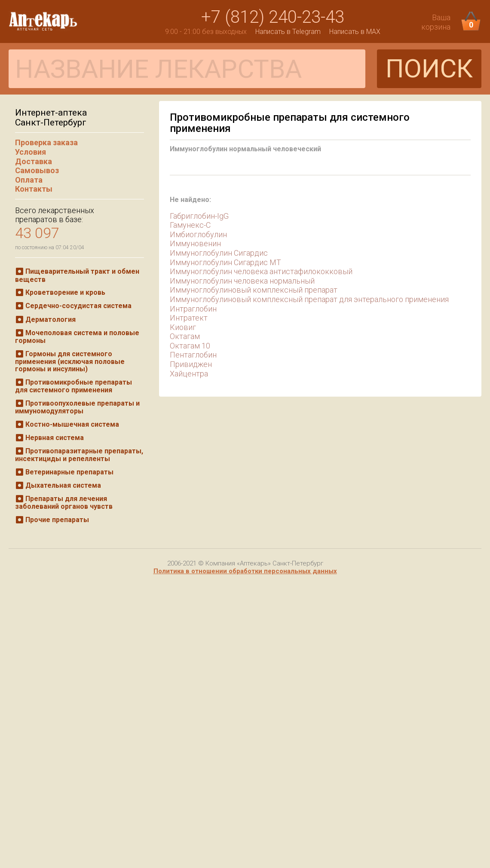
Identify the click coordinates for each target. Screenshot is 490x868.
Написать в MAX (355, 32)
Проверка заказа (46, 142)
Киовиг (183, 327)
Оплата (29, 180)
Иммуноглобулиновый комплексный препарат (254, 290)
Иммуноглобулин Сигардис (219, 253)
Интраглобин (193, 309)
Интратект (189, 318)
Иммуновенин (195, 243)
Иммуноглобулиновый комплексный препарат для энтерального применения (309, 299)
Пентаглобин (193, 355)
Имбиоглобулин (198, 234)
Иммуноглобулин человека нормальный (242, 281)
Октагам (185, 336)
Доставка (34, 161)
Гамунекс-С (190, 225)
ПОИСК (429, 69)
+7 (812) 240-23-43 (273, 17)
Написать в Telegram (288, 32)
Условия (31, 152)
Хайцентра (189, 374)
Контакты (34, 189)
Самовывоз (37, 170)
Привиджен (191, 364)
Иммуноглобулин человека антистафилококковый (261, 271)
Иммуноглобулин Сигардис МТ (225, 262)
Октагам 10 (190, 346)
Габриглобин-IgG (199, 216)
